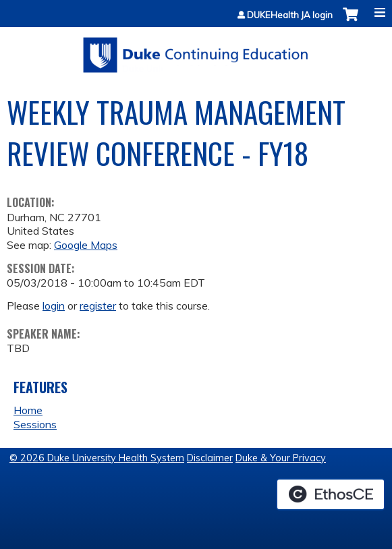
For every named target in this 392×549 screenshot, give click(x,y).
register (98, 306)
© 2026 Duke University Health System (97, 458)
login (54, 306)
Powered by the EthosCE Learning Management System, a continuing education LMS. (331, 494)
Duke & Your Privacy (281, 458)
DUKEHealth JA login (290, 15)
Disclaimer (210, 458)
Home (28, 410)
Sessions (35, 424)
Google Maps (86, 245)
